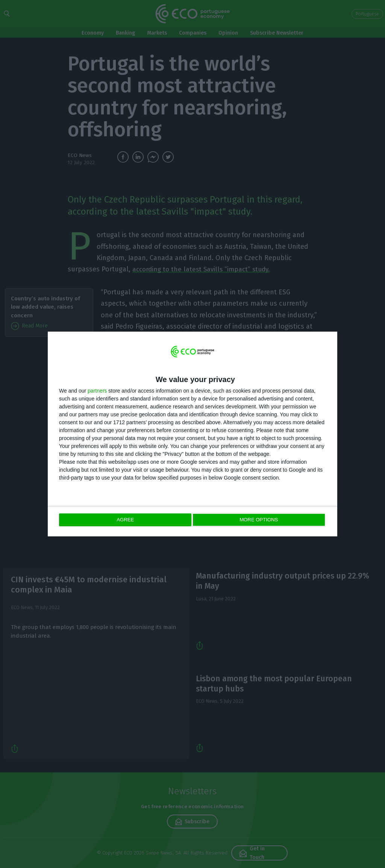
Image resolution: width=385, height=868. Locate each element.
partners (97, 391)
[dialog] (192, 434)
